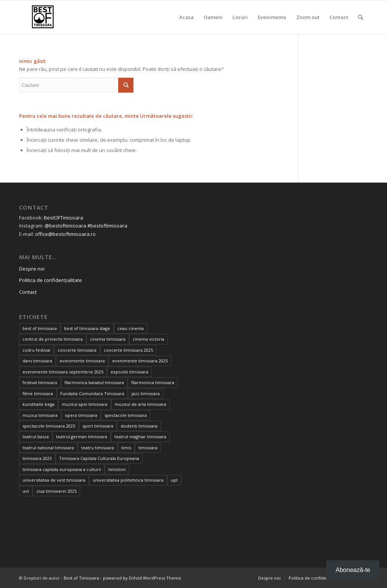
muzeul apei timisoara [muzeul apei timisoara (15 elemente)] (85, 404)
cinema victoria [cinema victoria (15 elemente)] (149, 339)
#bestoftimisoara (107, 226)
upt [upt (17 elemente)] (174, 480)
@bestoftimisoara (65, 226)
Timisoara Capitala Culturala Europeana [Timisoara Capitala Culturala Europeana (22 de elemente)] (99, 458)
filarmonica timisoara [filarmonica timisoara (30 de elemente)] (153, 382)
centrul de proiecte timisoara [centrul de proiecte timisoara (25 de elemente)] (53, 339)
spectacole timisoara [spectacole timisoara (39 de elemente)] (126, 415)
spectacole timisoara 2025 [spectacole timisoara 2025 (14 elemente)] (49, 426)
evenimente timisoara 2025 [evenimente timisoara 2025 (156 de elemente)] (140, 361)
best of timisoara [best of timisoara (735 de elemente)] (40, 328)
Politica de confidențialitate (51, 280)
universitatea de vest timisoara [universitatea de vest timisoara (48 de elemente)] (54, 480)
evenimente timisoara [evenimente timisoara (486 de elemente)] (82, 361)
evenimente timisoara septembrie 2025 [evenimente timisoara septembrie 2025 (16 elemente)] (63, 372)
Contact (28, 292)
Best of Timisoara (81, 578)
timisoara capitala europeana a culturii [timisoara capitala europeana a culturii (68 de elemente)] (62, 469)
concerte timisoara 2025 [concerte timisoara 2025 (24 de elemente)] (128, 350)
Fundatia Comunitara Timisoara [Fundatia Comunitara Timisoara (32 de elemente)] (92, 393)
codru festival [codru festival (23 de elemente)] (36, 350)
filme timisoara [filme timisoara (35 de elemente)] (38, 393)
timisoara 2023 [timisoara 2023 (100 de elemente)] (37, 458)
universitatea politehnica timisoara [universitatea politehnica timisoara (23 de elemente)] (128, 480)
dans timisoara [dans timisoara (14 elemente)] (37, 361)
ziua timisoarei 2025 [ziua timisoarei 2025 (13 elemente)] (56, 491)
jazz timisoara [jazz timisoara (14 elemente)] (146, 393)
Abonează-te (353, 570)
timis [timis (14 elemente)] (126, 448)
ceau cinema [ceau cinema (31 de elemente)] (131, 328)
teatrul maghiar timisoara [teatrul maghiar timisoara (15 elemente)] (140, 437)
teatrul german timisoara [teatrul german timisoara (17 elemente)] (82, 437)
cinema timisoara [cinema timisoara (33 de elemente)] (108, 339)
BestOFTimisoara (63, 218)
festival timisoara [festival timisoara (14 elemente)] (40, 382)
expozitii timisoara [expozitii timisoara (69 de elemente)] (129, 372)
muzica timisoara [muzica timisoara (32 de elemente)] (40, 415)
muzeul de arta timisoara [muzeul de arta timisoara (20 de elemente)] (141, 404)
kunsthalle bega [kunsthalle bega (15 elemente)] (39, 404)
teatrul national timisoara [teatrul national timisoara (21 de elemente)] (48, 448)
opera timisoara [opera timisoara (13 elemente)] (81, 415)
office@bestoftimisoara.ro (65, 234)
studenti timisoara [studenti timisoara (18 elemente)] (139, 426)
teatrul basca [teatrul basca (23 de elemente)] (36, 437)
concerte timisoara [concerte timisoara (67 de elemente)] (77, 350)
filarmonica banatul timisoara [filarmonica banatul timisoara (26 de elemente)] (94, 382)
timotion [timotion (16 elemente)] (117, 469)
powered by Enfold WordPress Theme (142, 578)
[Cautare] (361, 17)
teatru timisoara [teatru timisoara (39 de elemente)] (98, 448)
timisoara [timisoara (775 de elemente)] (148, 448)
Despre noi (32, 269)
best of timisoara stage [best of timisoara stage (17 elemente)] (87, 328)
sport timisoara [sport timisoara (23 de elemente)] (98, 426)
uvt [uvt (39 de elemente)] (26, 491)
